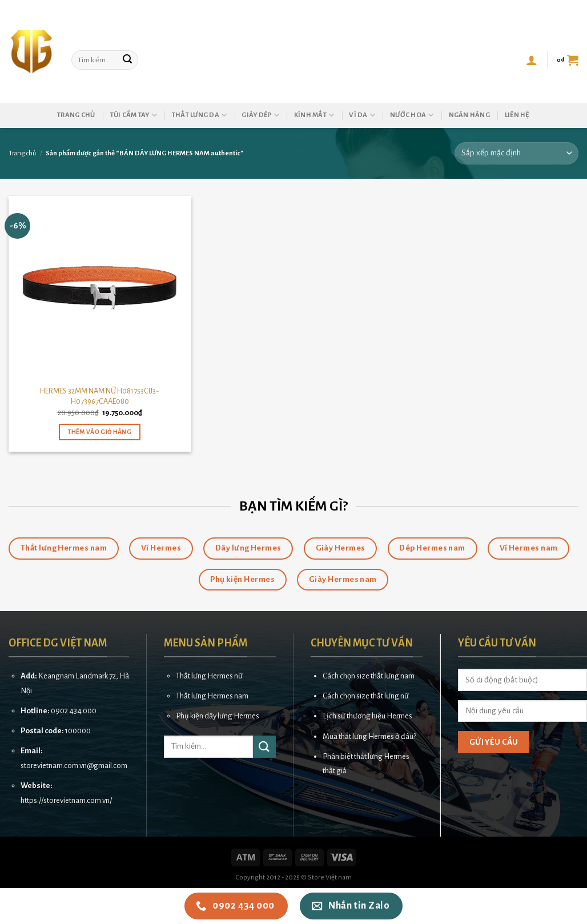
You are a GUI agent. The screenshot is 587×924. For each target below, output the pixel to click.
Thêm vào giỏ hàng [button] (100, 432)
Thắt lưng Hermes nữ (209, 676)
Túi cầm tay (134, 115)
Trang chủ (76, 115)
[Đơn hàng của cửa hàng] (516, 153)
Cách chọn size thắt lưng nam (369, 676)
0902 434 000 (74, 711)
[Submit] (127, 60)
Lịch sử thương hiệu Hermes (367, 716)
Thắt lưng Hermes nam (212, 696)
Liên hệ (517, 115)
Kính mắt (314, 115)
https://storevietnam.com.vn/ (66, 800)
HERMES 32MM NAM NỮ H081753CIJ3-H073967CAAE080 (100, 396)
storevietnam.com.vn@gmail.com (74, 766)
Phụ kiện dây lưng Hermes (218, 716)
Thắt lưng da (200, 115)
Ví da (362, 115)
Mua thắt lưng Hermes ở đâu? (369, 736)
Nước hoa (412, 115)
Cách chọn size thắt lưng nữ (366, 696)
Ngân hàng (469, 115)
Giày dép (260, 115)
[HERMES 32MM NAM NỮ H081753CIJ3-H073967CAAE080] (100, 287)
